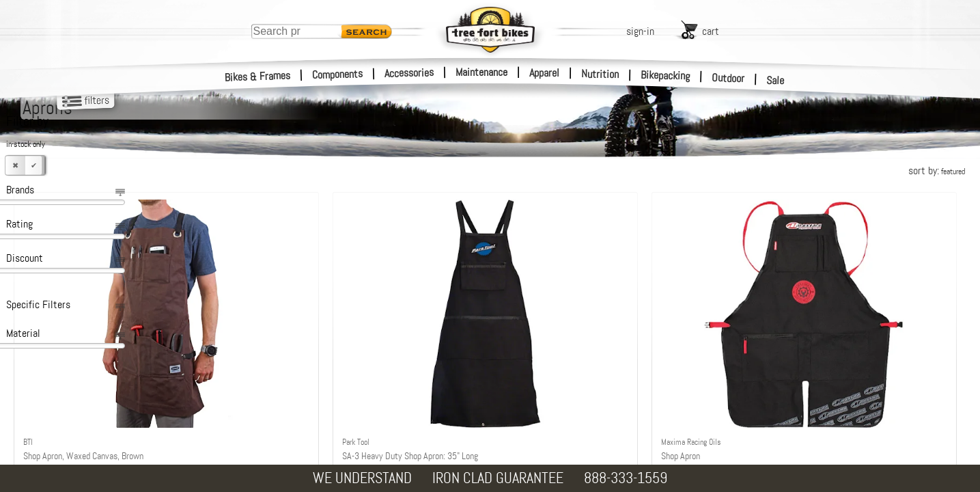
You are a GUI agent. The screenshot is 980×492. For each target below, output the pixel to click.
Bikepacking (666, 76)
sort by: (937, 170)
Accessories (409, 73)
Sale (775, 81)
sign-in (640, 31)
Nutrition (600, 74)
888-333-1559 (626, 478)
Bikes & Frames (258, 77)
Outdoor (728, 78)
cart (711, 31)
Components (338, 74)
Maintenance (481, 72)
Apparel (544, 73)
